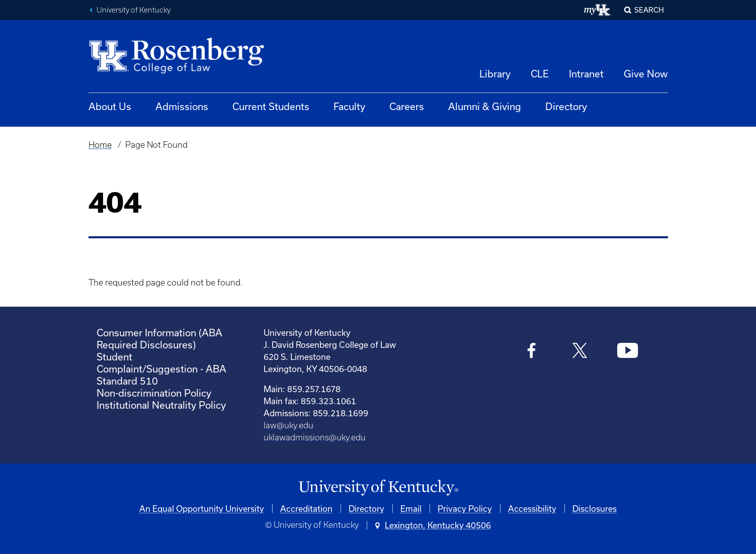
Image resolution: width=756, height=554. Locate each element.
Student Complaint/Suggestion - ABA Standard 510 (161, 369)
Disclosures (595, 509)
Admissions (182, 106)
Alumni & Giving (485, 106)
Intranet (586, 74)
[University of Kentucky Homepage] (378, 488)
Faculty (349, 106)
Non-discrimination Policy (154, 393)
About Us (110, 106)
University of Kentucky (134, 10)
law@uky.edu (288, 425)
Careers (407, 106)
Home (100, 145)
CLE (540, 74)
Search (649, 10)
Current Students (271, 106)
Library (495, 74)
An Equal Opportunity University (202, 509)
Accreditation (306, 509)
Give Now (646, 74)
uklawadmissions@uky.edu (315, 437)
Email (411, 509)
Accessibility (532, 509)
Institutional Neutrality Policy (161, 405)
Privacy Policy (465, 509)
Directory (566, 106)
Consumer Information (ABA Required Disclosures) (159, 339)
